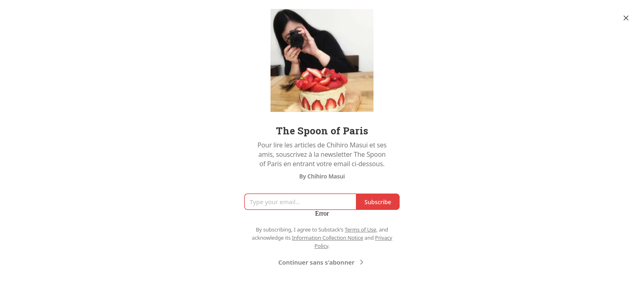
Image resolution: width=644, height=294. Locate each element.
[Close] (626, 18)
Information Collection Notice (327, 238)
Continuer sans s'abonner (322, 262)
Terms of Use (361, 229)
